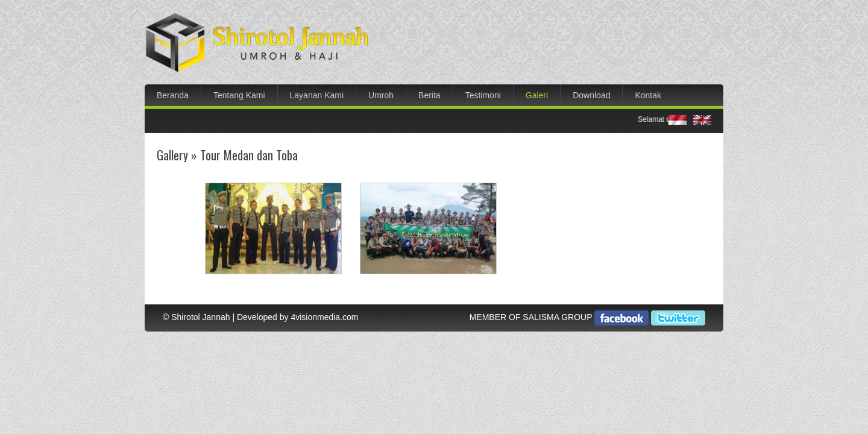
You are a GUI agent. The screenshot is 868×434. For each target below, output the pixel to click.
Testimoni (483, 95)
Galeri (537, 95)
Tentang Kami (239, 95)
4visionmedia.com (324, 317)
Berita (429, 95)
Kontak (648, 95)
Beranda (173, 95)
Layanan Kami (317, 95)
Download (591, 95)
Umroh (381, 95)
